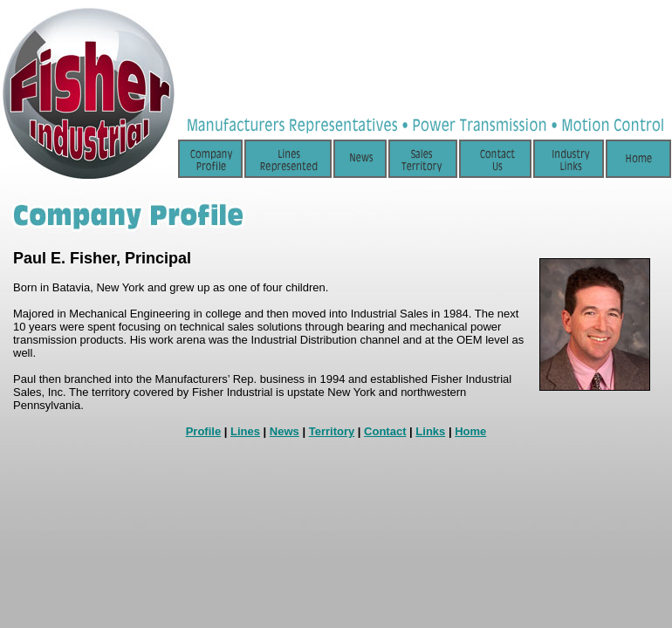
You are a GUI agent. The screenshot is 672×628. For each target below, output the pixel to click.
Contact (385, 431)
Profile (203, 431)
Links (430, 431)
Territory (332, 431)
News (285, 431)
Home (470, 431)
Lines (245, 431)
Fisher (93, 258)
